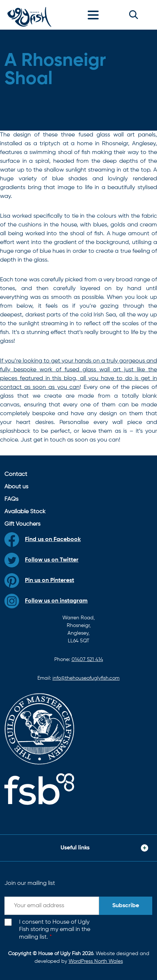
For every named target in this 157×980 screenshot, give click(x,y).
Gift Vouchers (22, 524)
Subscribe (126, 906)
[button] (134, 15)
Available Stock (25, 512)
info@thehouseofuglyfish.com (86, 678)
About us (16, 487)
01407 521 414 (87, 660)
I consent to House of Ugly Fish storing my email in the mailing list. (55, 930)
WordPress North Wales (96, 961)
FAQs (11, 499)
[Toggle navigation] (95, 15)
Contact (16, 474)
